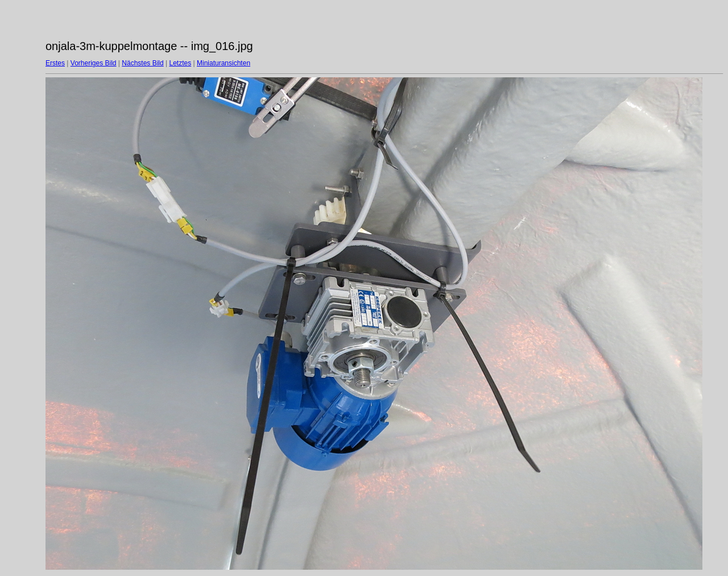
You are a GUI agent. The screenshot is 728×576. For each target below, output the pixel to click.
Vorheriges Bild (94, 63)
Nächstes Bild (142, 63)
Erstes (55, 63)
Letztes (181, 63)
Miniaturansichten (224, 63)
